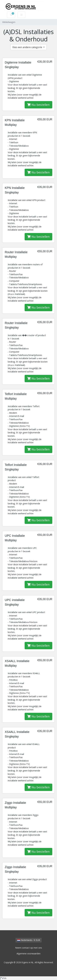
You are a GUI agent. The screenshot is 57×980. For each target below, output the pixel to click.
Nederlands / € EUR (29, 940)
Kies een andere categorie (28, 47)
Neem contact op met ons (29, 948)
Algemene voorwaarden (28, 954)
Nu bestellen (38, 105)
